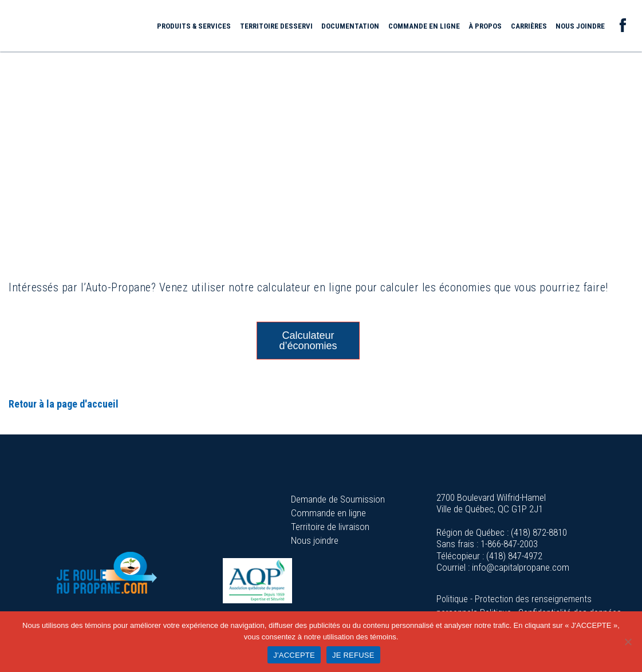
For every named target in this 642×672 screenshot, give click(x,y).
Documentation (350, 26)
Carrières (529, 26)
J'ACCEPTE (294, 655)
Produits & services (194, 26)
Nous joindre (580, 26)
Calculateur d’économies (308, 341)
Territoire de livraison (330, 527)
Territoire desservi (276, 26)
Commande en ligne (424, 26)
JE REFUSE (353, 655)
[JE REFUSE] (628, 642)
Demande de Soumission (338, 499)
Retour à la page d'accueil (64, 404)
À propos (485, 26)
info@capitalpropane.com (521, 567)
